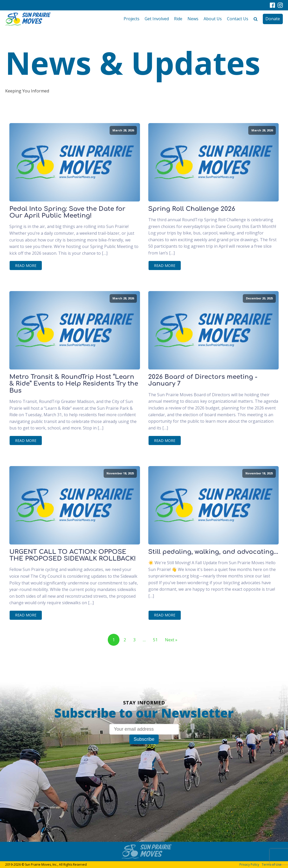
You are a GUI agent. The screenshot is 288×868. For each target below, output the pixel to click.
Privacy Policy (249, 864)
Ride (178, 19)
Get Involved (157, 19)
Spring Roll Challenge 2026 (192, 209)
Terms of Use (272, 864)
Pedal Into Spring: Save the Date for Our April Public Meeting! (67, 212)
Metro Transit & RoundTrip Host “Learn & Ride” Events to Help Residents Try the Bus (74, 384)
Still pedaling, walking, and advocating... (213, 552)
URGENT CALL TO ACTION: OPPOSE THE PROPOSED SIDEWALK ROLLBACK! (73, 555)
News (193, 19)
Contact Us (238, 19)
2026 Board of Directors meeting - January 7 (203, 380)
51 (155, 640)
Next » (171, 640)
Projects (132, 19)
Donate (273, 19)
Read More (26, 265)
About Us (213, 19)
